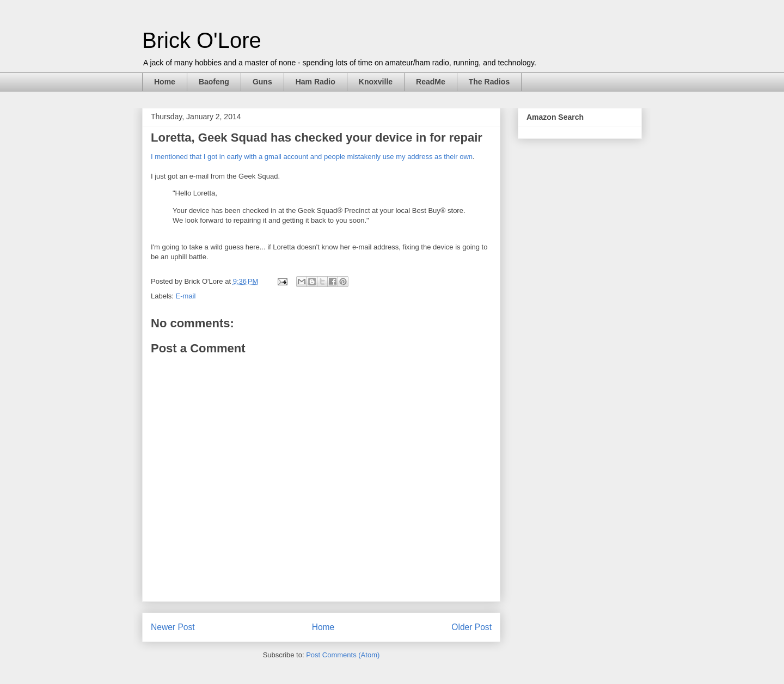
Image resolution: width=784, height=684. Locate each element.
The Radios (489, 82)
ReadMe (431, 82)
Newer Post (173, 627)
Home (165, 82)
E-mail (186, 296)
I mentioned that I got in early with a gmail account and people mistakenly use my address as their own (312, 157)
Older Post (471, 627)
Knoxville (376, 82)
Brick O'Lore (202, 40)
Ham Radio (316, 82)
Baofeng (214, 82)
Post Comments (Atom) (343, 655)
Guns (262, 82)
